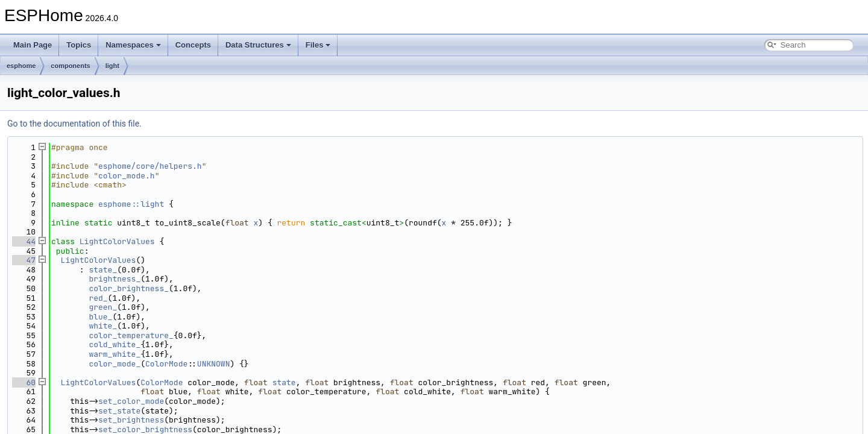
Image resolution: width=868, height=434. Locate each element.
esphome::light (131, 204)
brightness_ (115, 279)
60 (24, 382)
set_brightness (131, 420)
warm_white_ (115, 354)
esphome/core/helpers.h (150, 166)
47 (24, 260)
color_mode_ (115, 364)
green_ (103, 307)
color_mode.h (127, 176)
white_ (103, 326)
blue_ (100, 317)
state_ (103, 270)
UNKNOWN (214, 364)
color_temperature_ (131, 335)
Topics (79, 45)
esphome (21, 66)
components (70, 66)
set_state (119, 411)
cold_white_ (115, 344)
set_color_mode (131, 401)
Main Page (33, 45)
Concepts (193, 45)
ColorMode (166, 364)
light (112, 66)
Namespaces (133, 45)
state (284, 382)
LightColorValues (117, 241)
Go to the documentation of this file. (74, 124)
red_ (98, 298)
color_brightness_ (129, 288)
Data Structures (258, 45)
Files (318, 45)
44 (24, 241)
